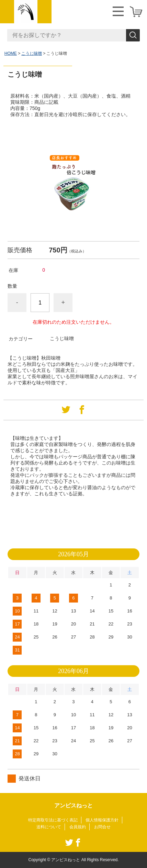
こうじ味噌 (32, 53)
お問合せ (102, 827)
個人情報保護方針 (102, 820)
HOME (11, 53)
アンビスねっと (73, 805)
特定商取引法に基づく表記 (53, 820)
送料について (49, 827)
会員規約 (78, 827)
